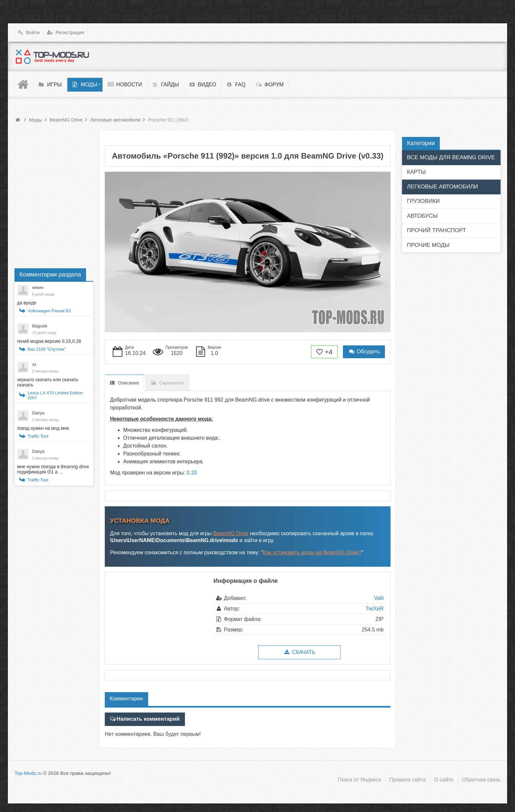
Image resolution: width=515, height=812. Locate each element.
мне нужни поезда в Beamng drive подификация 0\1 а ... (53, 469)
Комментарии (126, 699)
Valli (379, 598)
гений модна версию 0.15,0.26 (49, 341)
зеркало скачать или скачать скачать (48, 382)
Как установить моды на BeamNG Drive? (312, 552)
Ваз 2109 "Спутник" (47, 349)
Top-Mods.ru (28, 773)
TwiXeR (375, 609)
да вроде (27, 303)
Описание (128, 383)
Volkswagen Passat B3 (49, 311)
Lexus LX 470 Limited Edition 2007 (55, 395)
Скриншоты (172, 383)
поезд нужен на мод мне (43, 428)
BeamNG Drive (231, 533)
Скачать (299, 652)
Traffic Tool (38, 436)
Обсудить (364, 351)
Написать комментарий (147, 719)
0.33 (192, 473)
